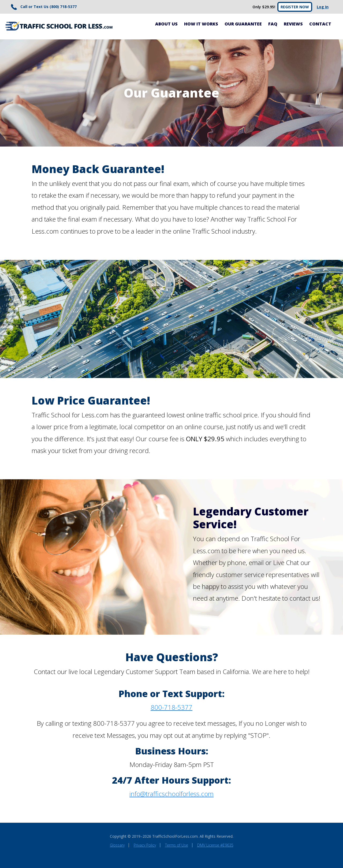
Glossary (117, 845)
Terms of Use (177, 845)
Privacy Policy (145, 845)
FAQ (273, 24)
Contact (320, 24)
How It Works (201, 24)
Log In (323, 7)
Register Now (295, 7)
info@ (138, 794)
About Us (166, 24)
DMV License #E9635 (215, 845)
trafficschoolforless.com (180, 794)
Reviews (293, 24)
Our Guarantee (243, 24)
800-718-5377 (171, 707)
